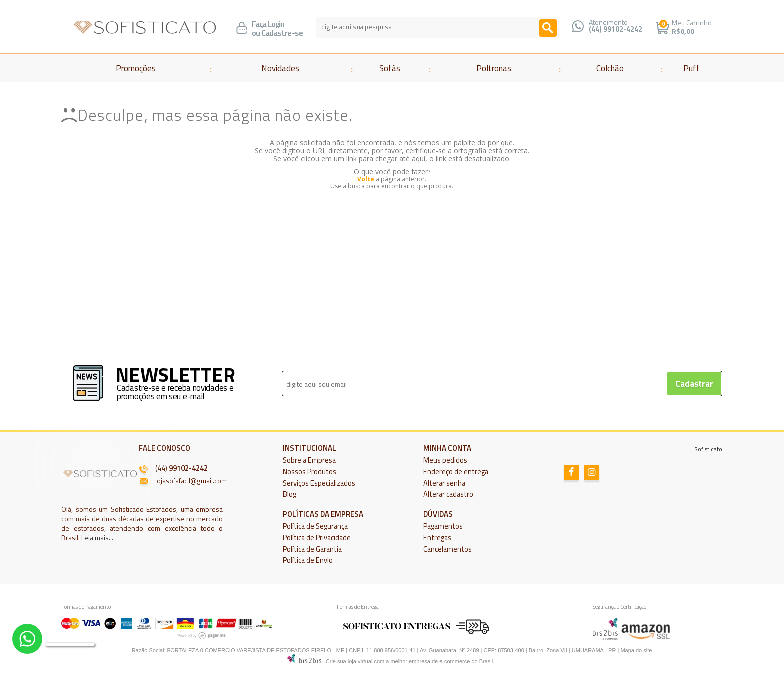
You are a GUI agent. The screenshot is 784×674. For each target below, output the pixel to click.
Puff (692, 68)
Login (276, 24)
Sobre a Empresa (309, 460)
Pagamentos (443, 526)
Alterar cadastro (448, 494)
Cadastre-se (282, 33)
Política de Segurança (315, 526)
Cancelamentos (448, 549)
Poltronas (494, 68)
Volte (366, 179)
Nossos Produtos (310, 472)
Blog (290, 494)
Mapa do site (636, 650)
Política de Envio (308, 560)
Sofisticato (708, 449)
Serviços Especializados (319, 483)
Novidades (280, 68)
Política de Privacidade (317, 538)
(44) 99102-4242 (616, 29)
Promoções (136, 68)
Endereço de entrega (456, 472)
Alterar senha (444, 483)
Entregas (437, 538)
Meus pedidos (445, 460)
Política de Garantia (312, 549)
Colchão (610, 68)
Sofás (390, 68)
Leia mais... (97, 538)
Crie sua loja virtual (349, 661)
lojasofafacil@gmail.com (191, 481)
